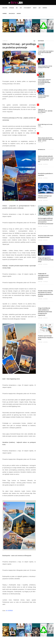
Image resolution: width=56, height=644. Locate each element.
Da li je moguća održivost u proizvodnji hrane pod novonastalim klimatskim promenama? (44, 82)
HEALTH (35, 8)
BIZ (17, 8)
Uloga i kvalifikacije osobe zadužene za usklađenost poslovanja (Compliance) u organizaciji (45, 312)
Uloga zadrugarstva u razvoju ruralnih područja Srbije (45, 67)
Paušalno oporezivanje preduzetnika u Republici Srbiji (46, 337)
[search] (52, 11)
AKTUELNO (12, 8)
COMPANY (5, 14)
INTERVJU (45, 8)
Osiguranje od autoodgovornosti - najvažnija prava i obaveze (45, 111)
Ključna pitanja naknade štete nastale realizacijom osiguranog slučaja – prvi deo (46, 139)
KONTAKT (19, 14)
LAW (39, 8)
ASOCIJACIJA (12, 14)
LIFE (21, 8)
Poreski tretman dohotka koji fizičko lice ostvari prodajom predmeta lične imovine (46, 293)
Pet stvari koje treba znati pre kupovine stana (46, 236)
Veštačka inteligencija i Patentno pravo (43, 97)
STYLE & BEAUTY (27, 8)
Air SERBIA (9, 611)
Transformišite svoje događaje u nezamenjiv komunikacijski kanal (46, 52)
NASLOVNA (5, 8)
